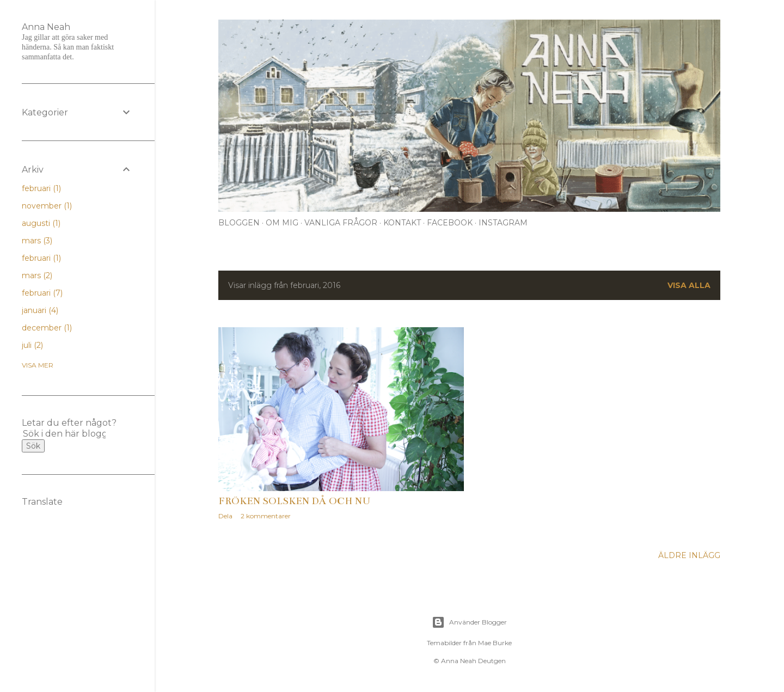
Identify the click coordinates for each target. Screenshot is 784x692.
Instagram (503, 223)
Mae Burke (495, 643)
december (47, 328)
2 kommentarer (266, 516)
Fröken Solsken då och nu (295, 501)
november (47, 206)
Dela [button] (225, 516)
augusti (41, 223)
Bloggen (239, 223)
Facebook (450, 223)
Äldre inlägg (689, 555)
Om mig (282, 223)
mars (37, 241)
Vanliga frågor (341, 223)
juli (32, 345)
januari (40, 310)
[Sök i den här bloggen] (64, 434)
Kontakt (402, 223)
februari (41, 188)
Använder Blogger (469, 622)
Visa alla (689, 285)
